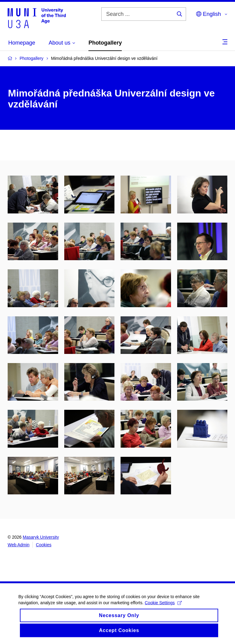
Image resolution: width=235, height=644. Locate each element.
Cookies (44, 545)
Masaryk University (41, 537)
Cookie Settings (163, 607)
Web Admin (19, 545)
